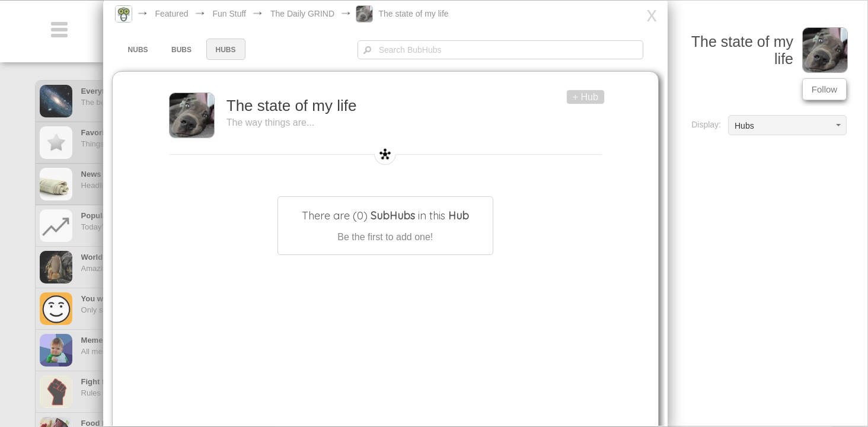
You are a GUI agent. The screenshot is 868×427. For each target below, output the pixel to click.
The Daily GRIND (317, 14)
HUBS (244, 50)
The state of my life (428, 14)
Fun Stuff (244, 14)
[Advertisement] (768, 224)
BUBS (199, 50)
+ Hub (584, 97)
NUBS (156, 50)
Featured (186, 14)
